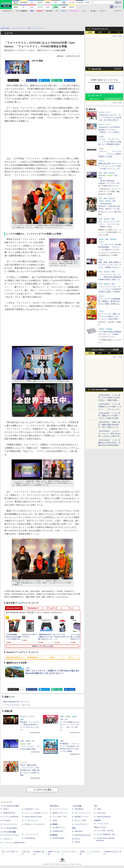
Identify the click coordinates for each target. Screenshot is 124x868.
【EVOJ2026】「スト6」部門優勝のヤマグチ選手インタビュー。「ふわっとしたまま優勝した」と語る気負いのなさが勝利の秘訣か (110, 409)
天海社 (99, 809)
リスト (22, 80)
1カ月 (119, 32)
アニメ (71, 608)
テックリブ (76, 839)
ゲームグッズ (52, 608)
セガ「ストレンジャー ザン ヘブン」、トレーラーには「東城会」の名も (109, 224)
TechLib (77, 842)
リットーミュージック (60, 809)
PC (57, 11)
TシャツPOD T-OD (59, 817)
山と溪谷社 (54, 824)
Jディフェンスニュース (83, 813)
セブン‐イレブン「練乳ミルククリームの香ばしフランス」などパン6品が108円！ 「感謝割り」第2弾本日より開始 (109, 319)
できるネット (8, 839)
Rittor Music (54, 806)
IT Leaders (7, 820)
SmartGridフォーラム (32, 809)
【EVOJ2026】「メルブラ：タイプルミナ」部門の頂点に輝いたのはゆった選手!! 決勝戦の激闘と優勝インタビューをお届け (110, 436)
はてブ (46, 80)
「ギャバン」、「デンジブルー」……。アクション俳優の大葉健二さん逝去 (110, 154)
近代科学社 (54, 835)
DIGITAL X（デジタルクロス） (35, 824)
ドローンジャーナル (10, 824)
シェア (33, 80)
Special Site (96, 69)
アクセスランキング (99, 29)
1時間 (90, 32)
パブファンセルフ (103, 824)
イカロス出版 (77, 806)
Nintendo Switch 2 (14, 608)
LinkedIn (71, 80)
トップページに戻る (42, 790)
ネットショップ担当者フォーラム (36, 813)
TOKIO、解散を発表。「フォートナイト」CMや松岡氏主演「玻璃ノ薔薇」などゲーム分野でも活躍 (30, 770)
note (59, 80)
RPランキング (95, 99)
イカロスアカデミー (81, 824)
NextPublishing (30, 838)
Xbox (52, 657)
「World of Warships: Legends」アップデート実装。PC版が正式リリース (109, 183)
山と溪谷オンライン (59, 827)
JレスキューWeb (80, 820)
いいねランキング (114, 99)
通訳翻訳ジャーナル (81, 817)
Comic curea (101, 813)
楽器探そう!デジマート (60, 813)
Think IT (6, 809)
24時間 (100, 32)
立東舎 (55, 820)
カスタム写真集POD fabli (106, 834)
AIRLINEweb (79, 809)
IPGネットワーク (100, 827)
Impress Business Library (33, 817)
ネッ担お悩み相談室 (10, 828)
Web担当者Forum (9, 813)
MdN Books (79, 831)
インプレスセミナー (32, 820)
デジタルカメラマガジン (12, 835)
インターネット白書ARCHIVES (14, 843)
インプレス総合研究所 (11, 817)
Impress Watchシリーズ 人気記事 (105, 350)
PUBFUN (97, 820)
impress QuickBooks (104, 817)
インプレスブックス (32, 834)
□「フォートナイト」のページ (16, 705)
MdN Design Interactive (83, 835)
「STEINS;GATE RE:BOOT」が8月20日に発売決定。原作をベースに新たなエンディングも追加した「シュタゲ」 (110, 209)
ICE (96, 806)
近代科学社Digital (58, 838)
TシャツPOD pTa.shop (105, 831)
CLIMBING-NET (58, 831)
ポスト (15, 80)
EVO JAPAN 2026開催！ (100, 390)
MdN (74, 828)
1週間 (109, 32)
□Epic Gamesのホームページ (16, 702)
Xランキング (96, 96)
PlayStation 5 (33, 608)
